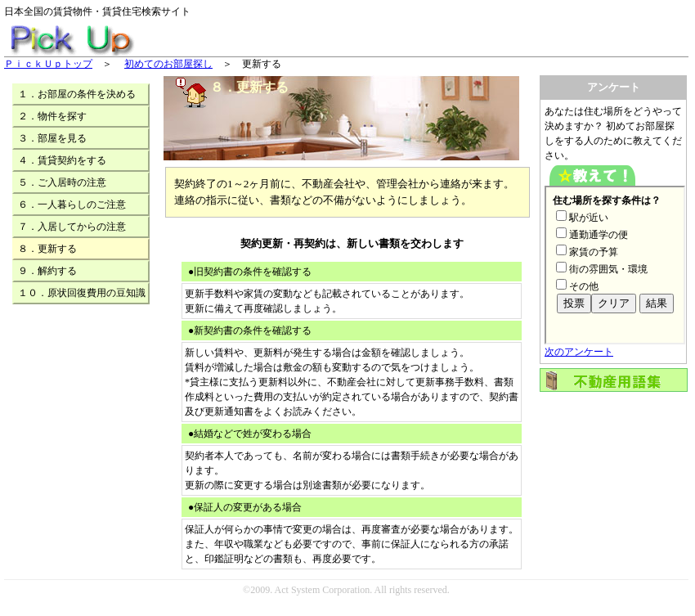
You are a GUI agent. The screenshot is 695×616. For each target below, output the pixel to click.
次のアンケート (579, 352)
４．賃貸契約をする (62, 160)
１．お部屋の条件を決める (77, 94)
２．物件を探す (52, 116)
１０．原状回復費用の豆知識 (82, 293)
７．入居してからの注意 (72, 227)
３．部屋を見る (52, 138)
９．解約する (47, 271)
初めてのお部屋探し (168, 64)
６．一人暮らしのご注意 (72, 205)
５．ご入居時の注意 (62, 182)
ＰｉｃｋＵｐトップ (48, 64)
